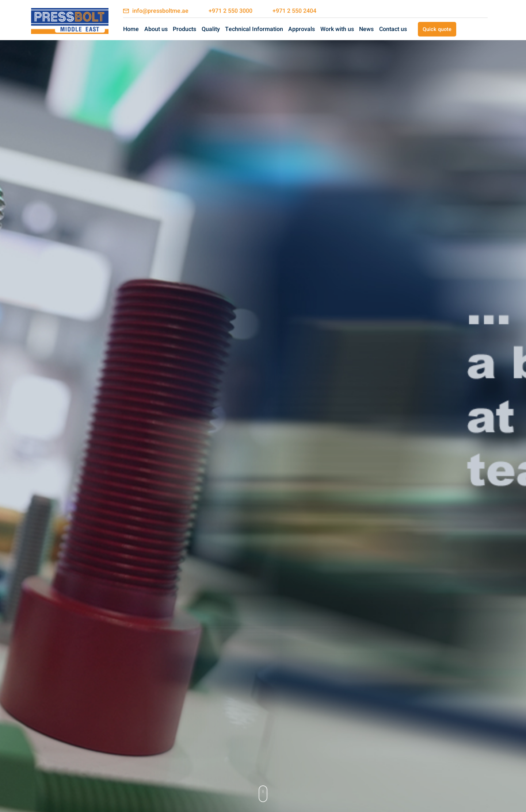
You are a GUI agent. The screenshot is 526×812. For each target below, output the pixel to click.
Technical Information (254, 29)
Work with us (337, 29)
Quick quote (437, 29)
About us (156, 29)
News (366, 29)
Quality (211, 29)
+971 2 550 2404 (294, 11)
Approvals (302, 29)
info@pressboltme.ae (160, 11)
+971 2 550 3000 (230, 11)
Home (131, 29)
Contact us (393, 29)
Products (184, 29)
